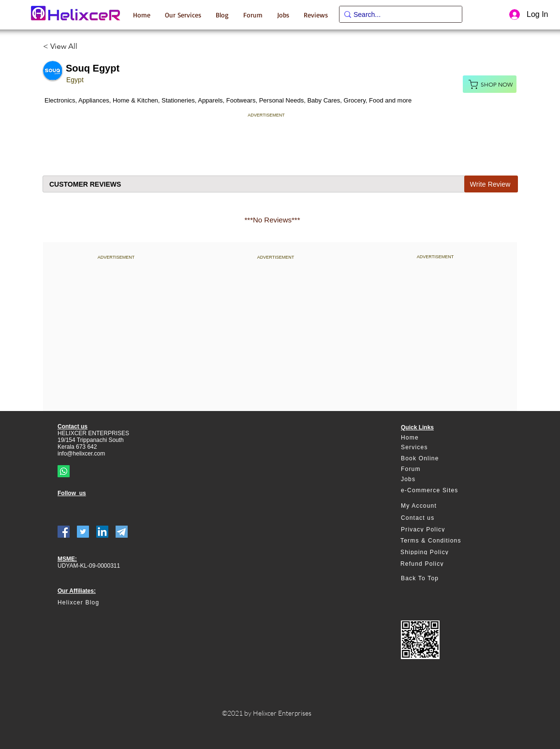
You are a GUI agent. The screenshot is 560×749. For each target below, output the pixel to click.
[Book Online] (436, 459)
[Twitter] (83, 532)
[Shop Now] (490, 84)
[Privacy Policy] (436, 529)
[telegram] (122, 532)
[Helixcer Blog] (99, 603)
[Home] (436, 438)
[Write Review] (491, 184)
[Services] (436, 448)
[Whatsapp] (64, 471)
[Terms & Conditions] (435, 541)
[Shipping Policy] (435, 552)
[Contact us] (436, 518)
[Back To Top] (436, 579)
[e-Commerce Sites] (436, 491)
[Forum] (436, 469)
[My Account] (436, 506)
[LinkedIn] (102, 532)
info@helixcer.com (81, 454)
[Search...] (398, 15)
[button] (183, 15)
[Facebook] (64, 532)
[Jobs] (436, 479)
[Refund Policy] (435, 564)
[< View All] (64, 46)
